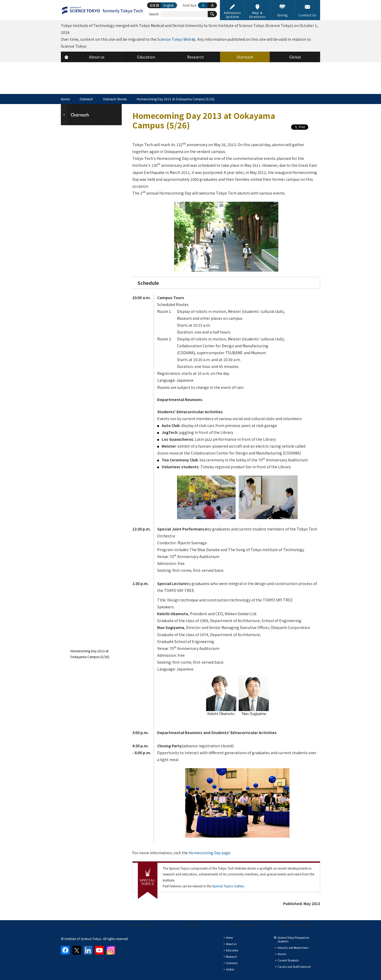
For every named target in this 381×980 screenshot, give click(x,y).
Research (232, 957)
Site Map (192, 925)
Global (230, 969)
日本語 (154, 5)
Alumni (282, 954)
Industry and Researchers (293, 948)
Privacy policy (140, 925)
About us (88, 925)
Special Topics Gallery (228, 886)
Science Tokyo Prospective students (293, 939)
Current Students (288, 960)
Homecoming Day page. (210, 853)
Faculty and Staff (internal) (294, 967)
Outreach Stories (115, 99)
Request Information (296, 925)
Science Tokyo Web (174, 39)
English (169, 5)
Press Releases (245, 925)
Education (232, 950)
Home (65, 99)
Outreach (86, 99)
